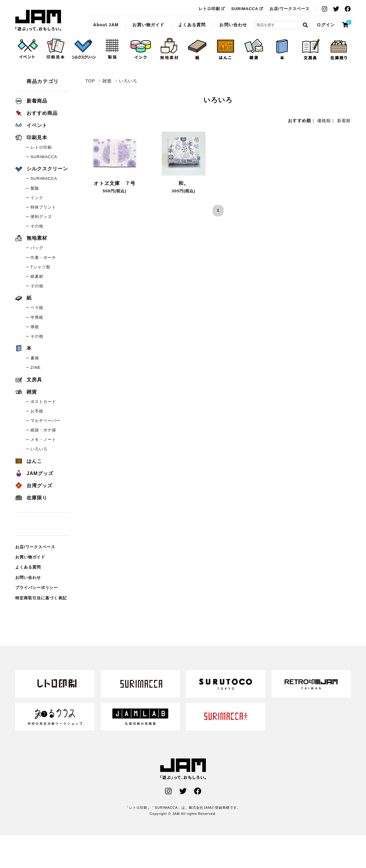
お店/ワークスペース (290, 9)
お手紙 (37, 411)
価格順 (324, 121)
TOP (90, 81)
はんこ (29, 461)
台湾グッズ (34, 486)
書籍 (35, 358)
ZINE (36, 367)
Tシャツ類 (40, 267)
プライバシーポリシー (37, 588)
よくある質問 (192, 25)
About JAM (106, 25)
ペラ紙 (37, 308)
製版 (35, 188)
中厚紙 (37, 317)
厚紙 (35, 327)
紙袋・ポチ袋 (43, 430)
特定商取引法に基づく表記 (41, 598)
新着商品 (31, 101)
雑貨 (107, 81)
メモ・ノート (43, 439)
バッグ (37, 248)
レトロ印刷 (212, 9)
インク (37, 198)
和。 (184, 183)
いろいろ (38, 20)
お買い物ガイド (148, 25)
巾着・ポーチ (43, 258)
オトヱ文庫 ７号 (114, 183)
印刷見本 (31, 138)
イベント (31, 125)
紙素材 (37, 276)
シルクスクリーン (42, 169)
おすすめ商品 (36, 113)
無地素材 (31, 238)
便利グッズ (41, 217)
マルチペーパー (45, 421)
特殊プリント (43, 207)
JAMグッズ (34, 473)
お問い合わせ (233, 25)
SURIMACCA (247, 9)
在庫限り (31, 498)
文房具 (29, 380)
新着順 (344, 121)
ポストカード (43, 402)
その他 (37, 226)
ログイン (326, 25)
